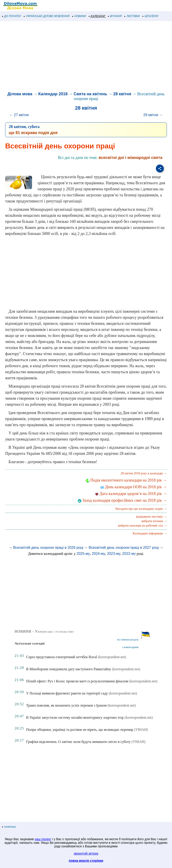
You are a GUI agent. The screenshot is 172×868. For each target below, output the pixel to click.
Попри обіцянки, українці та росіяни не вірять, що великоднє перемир (80, 730)
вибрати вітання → (154, 521)
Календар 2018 (53, 94)
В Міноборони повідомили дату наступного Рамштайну (69, 669)
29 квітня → (153, 115)
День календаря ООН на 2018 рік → (134, 487)
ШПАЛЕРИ (150, 16)
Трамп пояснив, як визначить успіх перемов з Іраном (67, 705)
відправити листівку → (151, 517)
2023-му (114, 554)
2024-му (99, 554)
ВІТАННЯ (115, 16)
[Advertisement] (86, 57)
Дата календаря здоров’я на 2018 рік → (131, 494)
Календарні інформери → (150, 533)
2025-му (83, 554)
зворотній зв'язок (86, 853)
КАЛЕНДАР (97, 16)
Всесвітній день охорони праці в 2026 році (48, 548)
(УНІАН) (141, 730)
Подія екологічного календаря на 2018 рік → (126, 480)
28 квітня (122, 94)
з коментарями (130, 647)
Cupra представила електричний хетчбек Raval (62, 657)
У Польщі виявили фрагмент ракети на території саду (67, 693)
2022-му (129, 554)
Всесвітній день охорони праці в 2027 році (124, 548)
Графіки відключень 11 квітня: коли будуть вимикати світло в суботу (78, 742)
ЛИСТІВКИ (132, 16)
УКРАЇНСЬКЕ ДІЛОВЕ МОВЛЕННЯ (47, 16)
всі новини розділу (128, 640)
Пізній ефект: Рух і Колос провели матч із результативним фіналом (77, 681)
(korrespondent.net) (112, 657)
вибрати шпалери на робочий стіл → (142, 526)
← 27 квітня (19, 115)
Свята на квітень (90, 94)
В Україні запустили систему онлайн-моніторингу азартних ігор (75, 717)
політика (9, 827)
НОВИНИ (79, 16)
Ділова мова (20, 94)
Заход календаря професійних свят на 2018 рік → (122, 500)
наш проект (43, 839)
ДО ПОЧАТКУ (12, 16)
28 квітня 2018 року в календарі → (144, 473)
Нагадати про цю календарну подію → (141, 509)
